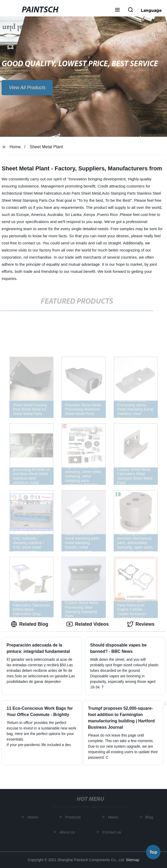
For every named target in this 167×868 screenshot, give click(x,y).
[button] (117, 10)
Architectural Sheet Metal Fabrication (32, 193)
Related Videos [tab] (88, 624)
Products (74, 817)
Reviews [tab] (141, 624)
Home (15, 147)
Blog (150, 817)
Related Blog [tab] (29, 624)
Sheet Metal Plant (46, 147)
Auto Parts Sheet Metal (82, 193)
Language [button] (151, 10)
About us (68, 832)
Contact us (112, 832)
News (114, 817)
